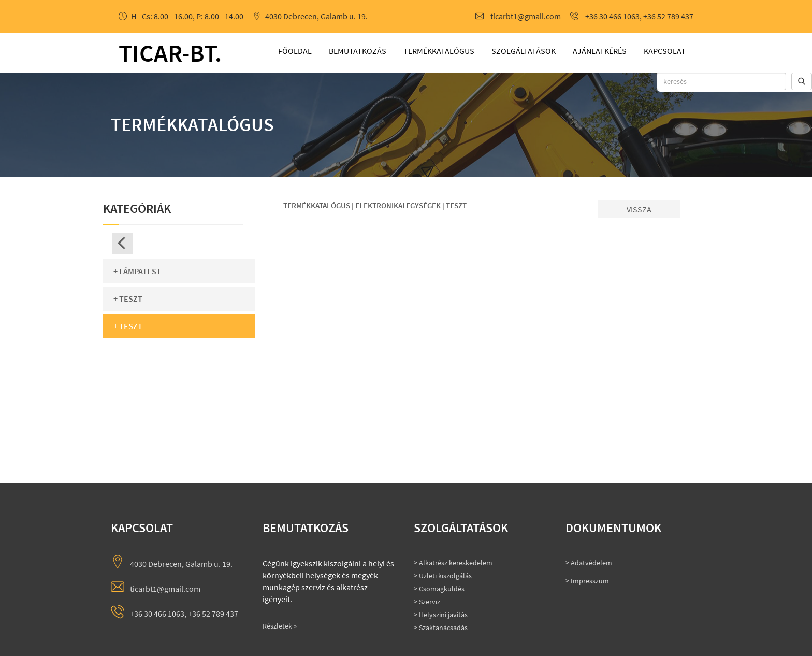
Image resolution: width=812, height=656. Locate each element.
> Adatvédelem (589, 563)
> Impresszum (587, 581)
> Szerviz (427, 602)
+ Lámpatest (137, 271)
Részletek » (280, 626)
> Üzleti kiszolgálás (443, 576)
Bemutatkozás (358, 51)
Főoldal (295, 51)
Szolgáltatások (524, 51)
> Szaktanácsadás (441, 628)
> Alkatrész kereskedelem (453, 563)
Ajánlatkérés (600, 51)
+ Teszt (128, 298)
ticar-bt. (170, 53)
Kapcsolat (665, 51)
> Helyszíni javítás (441, 615)
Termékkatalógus (439, 51)
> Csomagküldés (439, 589)
